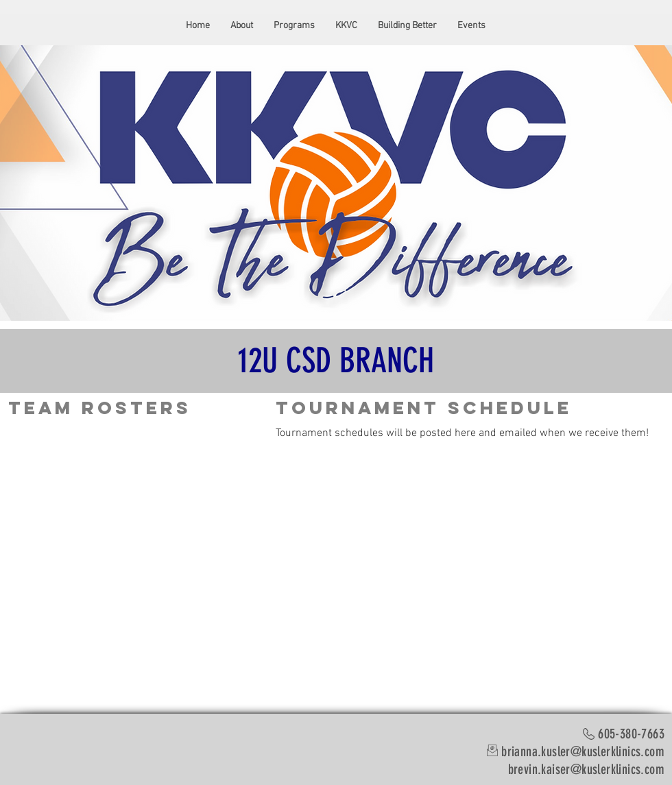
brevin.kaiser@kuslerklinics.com (586, 769)
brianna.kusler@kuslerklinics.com (583, 751)
